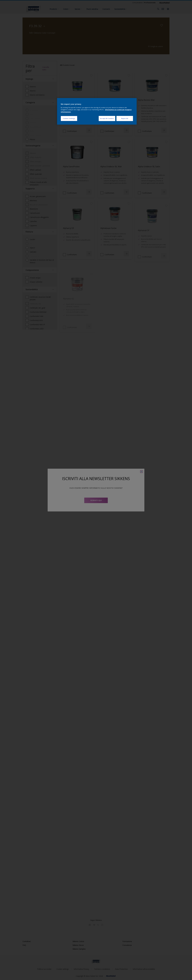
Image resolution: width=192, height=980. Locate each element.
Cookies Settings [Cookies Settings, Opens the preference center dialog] (69, 118)
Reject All (125, 118)
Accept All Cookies (107, 118)
